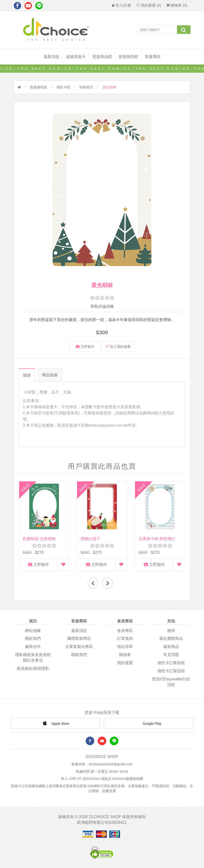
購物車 (125, 654)
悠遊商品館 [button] (102, 57)
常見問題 (171, 654)
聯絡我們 (79, 654)
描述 (27, 375)
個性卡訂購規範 (171, 663)
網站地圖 (33, 630)
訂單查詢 (125, 638)
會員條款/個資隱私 (33, 668)
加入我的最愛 (118, 347)
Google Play (149, 724)
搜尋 (171, 630)
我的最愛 (125, 663)
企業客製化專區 (79, 647)
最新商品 (171, 647)
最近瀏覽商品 (171, 638)
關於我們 (33, 638)
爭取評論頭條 (102, 306)
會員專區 (125, 630)
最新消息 (52, 57)
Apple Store (55, 723)
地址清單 (125, 647)
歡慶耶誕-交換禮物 (39, 539)
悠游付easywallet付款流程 (171, 682)
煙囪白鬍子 (91, 539)
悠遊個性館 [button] (128, 57)
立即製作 (85, 347)
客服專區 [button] (153, 57)
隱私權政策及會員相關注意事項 (33, 657)
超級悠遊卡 (76, 57)
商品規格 (50, 375)
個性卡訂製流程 (171, 671)
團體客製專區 (79, 638)
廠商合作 (33, 647)
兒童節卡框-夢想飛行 (157, 539)
